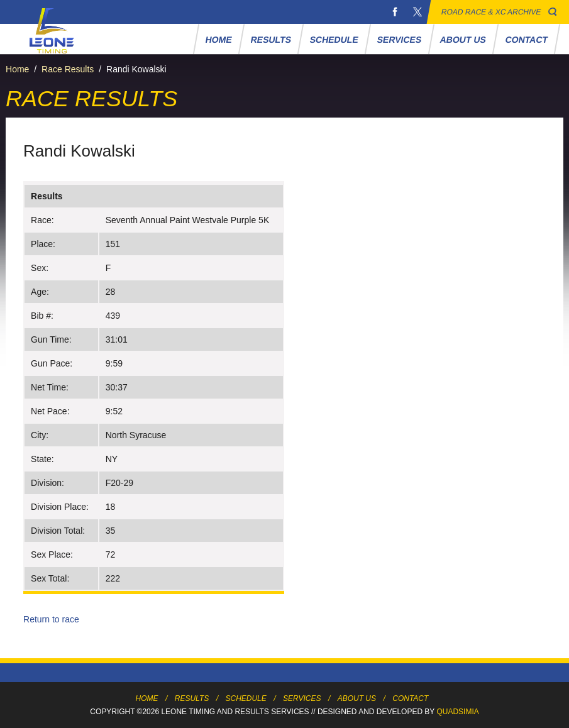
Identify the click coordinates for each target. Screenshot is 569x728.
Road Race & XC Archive (491, 12)
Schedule (334, 40)
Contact (526, 40)
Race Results (68, 69)
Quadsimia (457, 712)
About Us (463, 40)
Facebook (395, 12)
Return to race (51, 619)
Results (271, 40)
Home (218, 40)
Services (399, 40)
